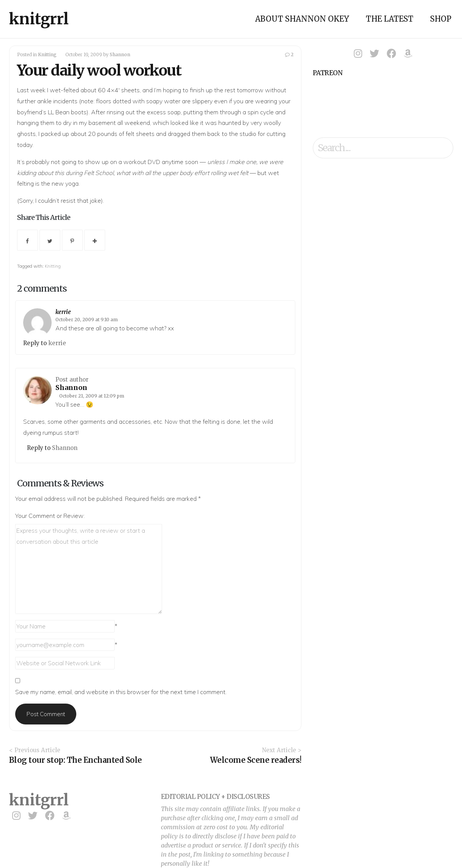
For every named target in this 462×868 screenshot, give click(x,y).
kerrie (63, 312)
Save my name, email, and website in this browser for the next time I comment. (121, 692)
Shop (441, 19)
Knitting (47, 54)
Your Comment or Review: (50, 516)
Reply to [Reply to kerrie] (36, 343)
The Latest (390, 19)
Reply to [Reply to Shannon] (39, 448)
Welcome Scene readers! (256, 760)
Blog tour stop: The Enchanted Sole (76, 760)
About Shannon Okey (302, 19)
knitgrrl (39, 19)
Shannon (120, 54)
